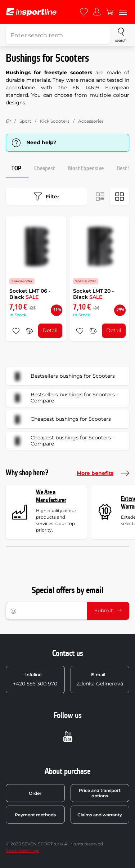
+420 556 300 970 (35, 679)
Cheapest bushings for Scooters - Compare (62, 441)
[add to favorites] (16, 331)
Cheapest (45, 168)
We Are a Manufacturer (51, 496)
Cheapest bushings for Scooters (61, 419)
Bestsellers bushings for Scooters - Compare (64, 398)
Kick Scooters (55, 121)
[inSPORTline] (31, 12)
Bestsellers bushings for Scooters (63, 376)
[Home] (8, 121)
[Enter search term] (58, 35)
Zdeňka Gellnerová (100, 679)
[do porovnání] (29, 331)
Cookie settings (22, 850)
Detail (50, 330)
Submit (108, 610)
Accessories (91, 121)
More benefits (103, 473)
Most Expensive (86, 168)
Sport (25, 121)
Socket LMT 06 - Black (30, 294)
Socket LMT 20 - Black (93, 294)
